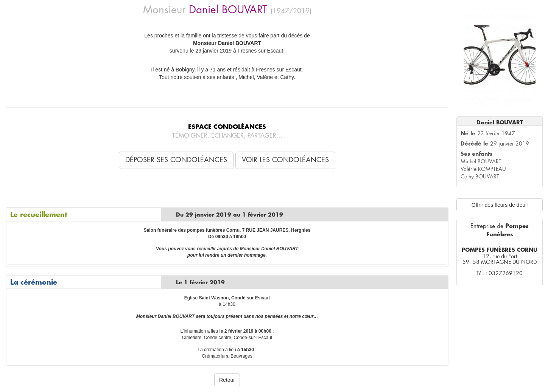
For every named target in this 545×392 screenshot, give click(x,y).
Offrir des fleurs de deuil (500, 205)
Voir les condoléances (285, 160)
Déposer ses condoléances (176, 160)
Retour (227, 380)
